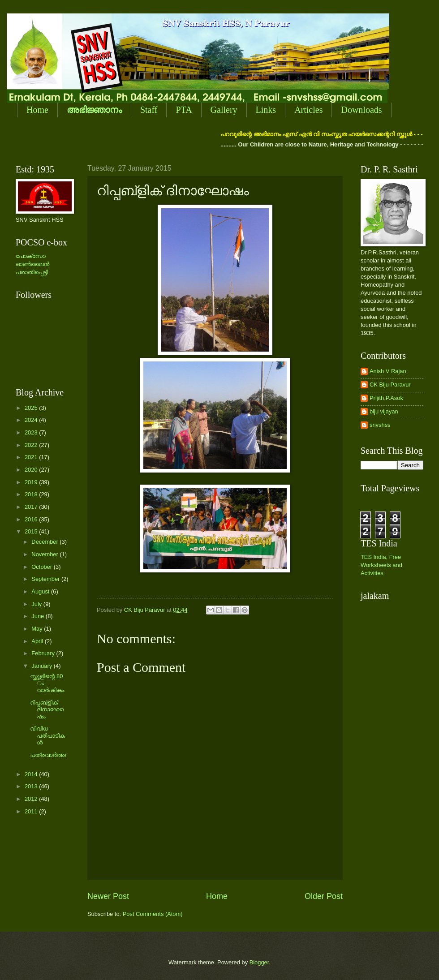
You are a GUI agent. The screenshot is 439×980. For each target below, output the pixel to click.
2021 (32, 457)
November (45, 554)
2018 (32, 494)
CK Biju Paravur (390, 385)
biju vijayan (384, 411)
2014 (32, 774)
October (42, 567)
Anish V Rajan (388, 371)
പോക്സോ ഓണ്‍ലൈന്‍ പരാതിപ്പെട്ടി (32, 264)
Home (37, 110)
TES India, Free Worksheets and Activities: (381, 565)
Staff (149, 110)
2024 (32, 420)
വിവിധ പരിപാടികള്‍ (47, 735)
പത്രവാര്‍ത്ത (48, 755)
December (45, 542)
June (39, 616)
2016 (32, 519)
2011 (32, 811)
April (38, 641)
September (46, 579)
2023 (32, 432)
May (38, 629)
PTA (184, 110)
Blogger (259, 962)
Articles (308, 110)
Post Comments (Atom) (153, 914)
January (42, 666)
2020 (32, 470)
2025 (32, 408)
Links (266, 110)
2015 (32, 531)
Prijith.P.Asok (386, 398)
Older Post (324, 896)
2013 (32, 786)
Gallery (224, 110)
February (44, 653)
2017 (32, 507)
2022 (32, 445)
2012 (32, 799)
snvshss (380, 425)
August (41, 591)
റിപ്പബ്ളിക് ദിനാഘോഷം (47, 709)
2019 (32, 482)
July (37, 604)
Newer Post (108, 896)
